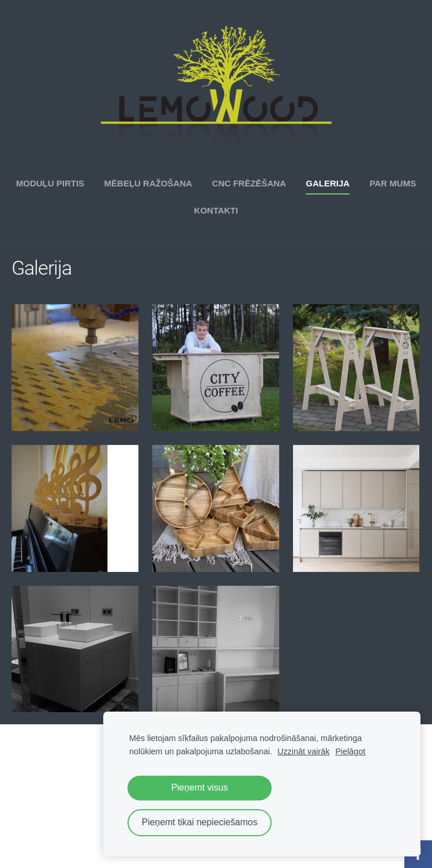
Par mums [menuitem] (393, 183)
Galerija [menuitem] (328, 183)
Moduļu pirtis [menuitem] (50, 183)
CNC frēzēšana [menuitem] (249, 183)
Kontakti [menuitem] (216, 210)
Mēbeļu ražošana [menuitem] (149, 183)
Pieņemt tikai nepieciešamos (200, 822)
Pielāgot (350, 751)
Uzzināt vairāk (303, 751)
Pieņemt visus (200, 787)
